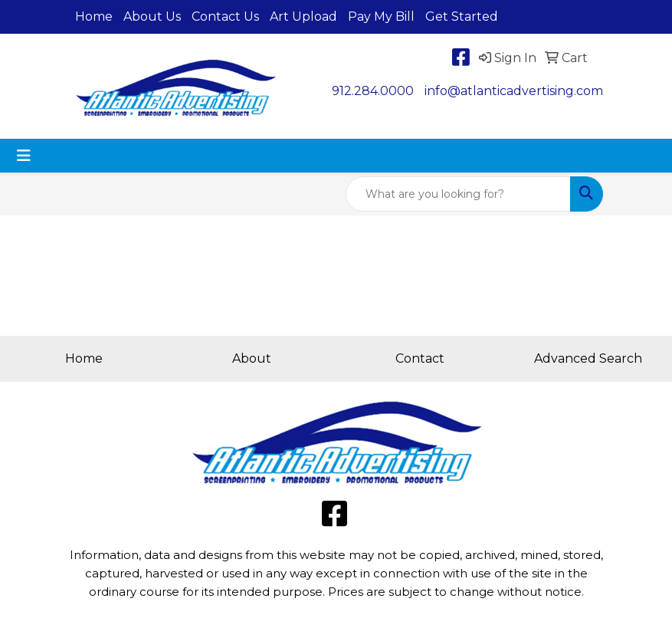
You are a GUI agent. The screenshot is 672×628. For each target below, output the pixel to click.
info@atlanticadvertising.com (514, 91)
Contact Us (225, 16)
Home (94, 16)
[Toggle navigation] (24, 156)
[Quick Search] (458, 194)
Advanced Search (588, 358)
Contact (420, 358)
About (252, 358)
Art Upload (303, 16)
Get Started (462, 16)
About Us (152, 16)
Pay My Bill (381, 16)
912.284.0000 (373, 91)
